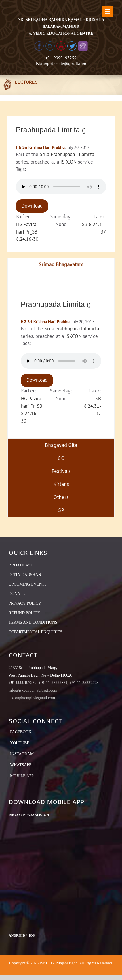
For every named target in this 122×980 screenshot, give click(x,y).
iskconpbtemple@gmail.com (61, 64)
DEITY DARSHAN (25, 575)
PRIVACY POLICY (25, 603)
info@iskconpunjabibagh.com (33, 690)
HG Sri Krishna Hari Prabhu (40, 147)
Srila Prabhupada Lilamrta (67, 154)
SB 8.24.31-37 (93, 406)
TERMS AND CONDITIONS (33, 622)
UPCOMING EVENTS (28, 584)
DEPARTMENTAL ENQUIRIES (35, 632)
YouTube (20, 743)
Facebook (21, 732)
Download (32, 206)
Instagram (22, 754)
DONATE (17, 594)
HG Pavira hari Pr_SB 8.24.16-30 (27, 232)
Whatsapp (21, 765)
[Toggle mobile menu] (108, 11)
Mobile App (22, 776)
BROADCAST (21, 565)
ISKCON (68, 162)
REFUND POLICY (24, 613)
